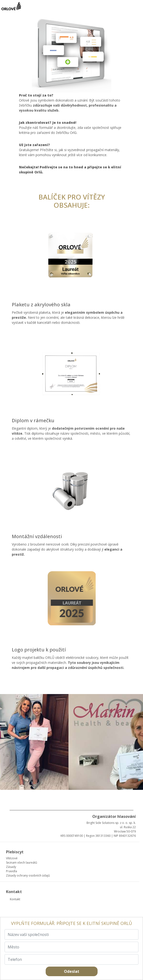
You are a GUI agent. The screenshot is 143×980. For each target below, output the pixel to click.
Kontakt (15, 899)
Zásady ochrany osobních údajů (28, 875)
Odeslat (72, 971)
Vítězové (12, 858)
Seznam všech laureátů (22, 863)
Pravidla (12, 871)
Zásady (11, 867)
